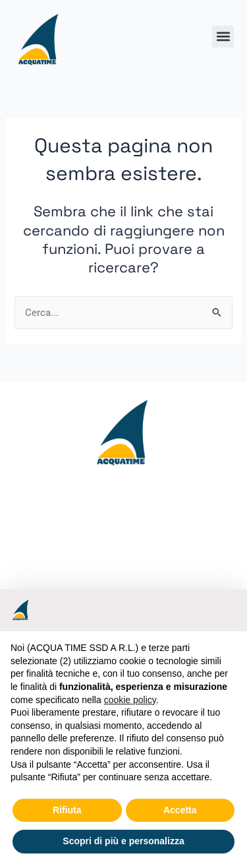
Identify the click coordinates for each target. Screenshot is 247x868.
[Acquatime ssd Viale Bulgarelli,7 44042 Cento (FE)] (123, 578)
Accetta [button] (180, 810)
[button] (223, 37)
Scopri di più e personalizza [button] (123, 841)
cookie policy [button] (130, 700)
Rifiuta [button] (67, 810)
